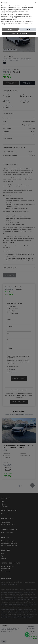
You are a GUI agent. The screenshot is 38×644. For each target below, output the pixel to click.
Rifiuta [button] (10, 29)
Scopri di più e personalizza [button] (19, 33)
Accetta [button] (28, 29)
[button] (36, 3)
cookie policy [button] (14, 13)
